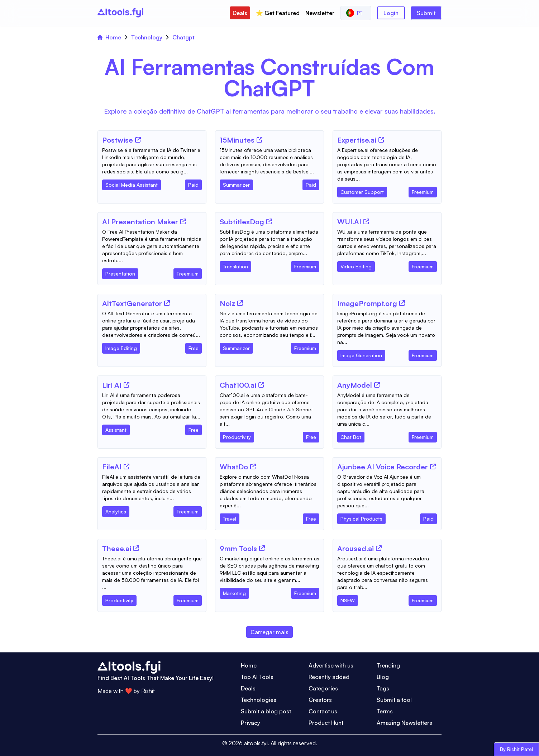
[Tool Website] (138, 140)
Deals (240, 13)
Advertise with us (331, 665)
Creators (320, 700)
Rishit (148, 691)
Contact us (323, 711)
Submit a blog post (266, 711)
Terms (385, 711)
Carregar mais (269, 632)
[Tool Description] (152, 161)
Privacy (251, 723)
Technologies (259, 700)
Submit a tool (394, 700)
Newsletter (320, 13)
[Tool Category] (132, 183)
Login (391, 13)
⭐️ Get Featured (278, 13)
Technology (147, 37)
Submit (426, 13)
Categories (323, 688)
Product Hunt (326, 723)
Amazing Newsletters (404, 723)
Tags (383, 688)
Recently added (329, 677)
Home (109, 37)
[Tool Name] (118, 140)
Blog (383, 677)
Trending (388, 665)
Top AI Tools (257, 677)
